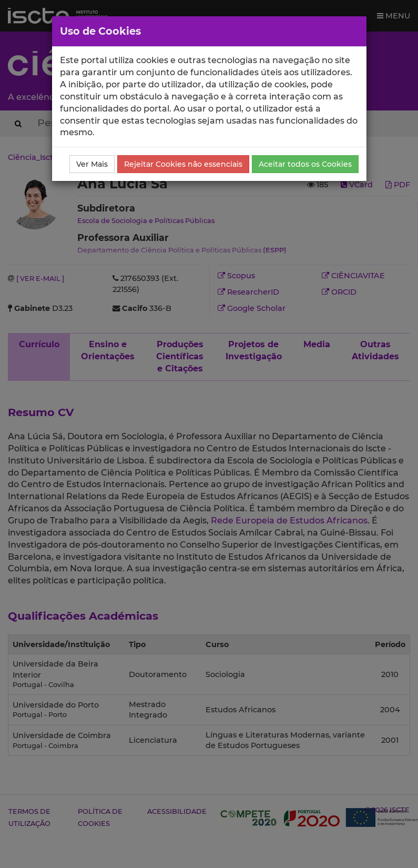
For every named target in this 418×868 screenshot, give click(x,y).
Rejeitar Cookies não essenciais (183, 164)
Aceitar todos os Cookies (305, 164)
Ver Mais (92, 164)
